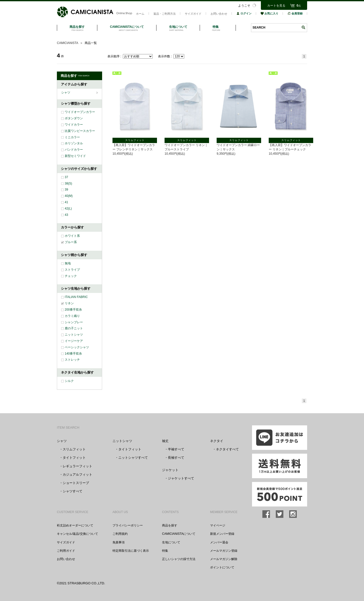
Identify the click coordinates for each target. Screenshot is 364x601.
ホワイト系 (72, 236)
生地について (171, 542)
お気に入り (269, 13)
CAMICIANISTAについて (179, 534)
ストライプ (72, 270)
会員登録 (295, 13)
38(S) (68, 183)
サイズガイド (193, 14)
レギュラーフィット (77, 466)
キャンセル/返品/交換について (77, 534)
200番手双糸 (73, 310)
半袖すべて (176, 449)
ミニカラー (72, 137)
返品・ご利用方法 (165, 14)
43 (66, 215)
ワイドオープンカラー (80, 112)
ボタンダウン (74, 118)
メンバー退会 (219, 542)
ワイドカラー (74, 125)
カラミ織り (72, 316)
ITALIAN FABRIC (76, 297)
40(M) (69, 196)
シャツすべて (73, 491)
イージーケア (74, 341)
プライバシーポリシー (128, 525)
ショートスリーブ (76, 483)
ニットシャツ (74, 335)
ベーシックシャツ (77, 347)
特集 (165, 551)
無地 (68, 263)
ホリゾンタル (74, 143)
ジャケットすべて (181, 478)
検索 (303, 27)
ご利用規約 (120, 534)
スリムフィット (74, 449)
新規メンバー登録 (222, 534)
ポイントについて (222, 567)
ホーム (140, 14)
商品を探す (170, 525)
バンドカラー (74, 150)
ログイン (244, 13)
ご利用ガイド (66, 551)
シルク (69, 381)
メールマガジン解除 (224, 559)
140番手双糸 (73, 354)
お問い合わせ (219, 14)
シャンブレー (74, 322)
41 (66, 202)
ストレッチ (72, 360)
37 (66, 177)
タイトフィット (74, 458)
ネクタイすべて (227, 449)
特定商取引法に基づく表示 (131, 551)
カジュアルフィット (77, 475)
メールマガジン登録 (224, 551)
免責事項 (119, 542)
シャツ (66, 93)
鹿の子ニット (74, 328)
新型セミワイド (75, 156)
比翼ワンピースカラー (80, 131)
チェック (71, 276)
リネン (69, 303)
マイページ (218, 525)
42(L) (68, 209)
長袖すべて (176, 458)
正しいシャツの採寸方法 (179, 559)
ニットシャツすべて (133, 458)
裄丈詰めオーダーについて (75, 525)
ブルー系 (71, 242)
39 (66, 190)
